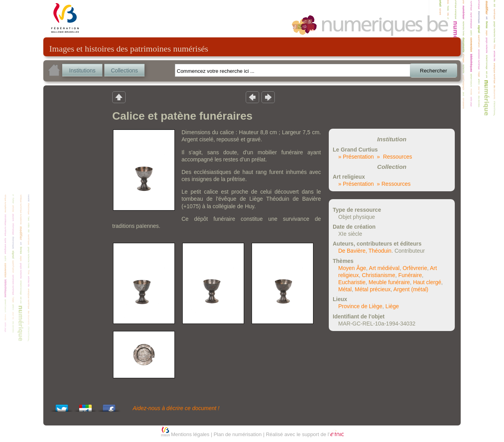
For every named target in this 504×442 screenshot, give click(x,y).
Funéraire (410, 275)
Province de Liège (360, 306)
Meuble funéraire (389, 282)
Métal (345, 289)
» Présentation (356, 157)
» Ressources (394, 157)
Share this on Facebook (109, 406)
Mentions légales (190, 434)
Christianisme (379, 275)
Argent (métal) (411, 289)
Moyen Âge (352, 268)
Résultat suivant (268, 97)
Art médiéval (384, 268)
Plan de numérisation (237, 434)
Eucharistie (352, 282)
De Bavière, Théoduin (365, 251)
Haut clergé (427, 282)
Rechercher (434, 71)
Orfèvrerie (415, 268)
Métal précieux (373, 289)
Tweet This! (62, 406)
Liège (392, 306)
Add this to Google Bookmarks (85, 406)
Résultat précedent (252, 97)
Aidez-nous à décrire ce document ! (176, 408)
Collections (124, 70)
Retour (119, 97)
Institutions (82, 70)
